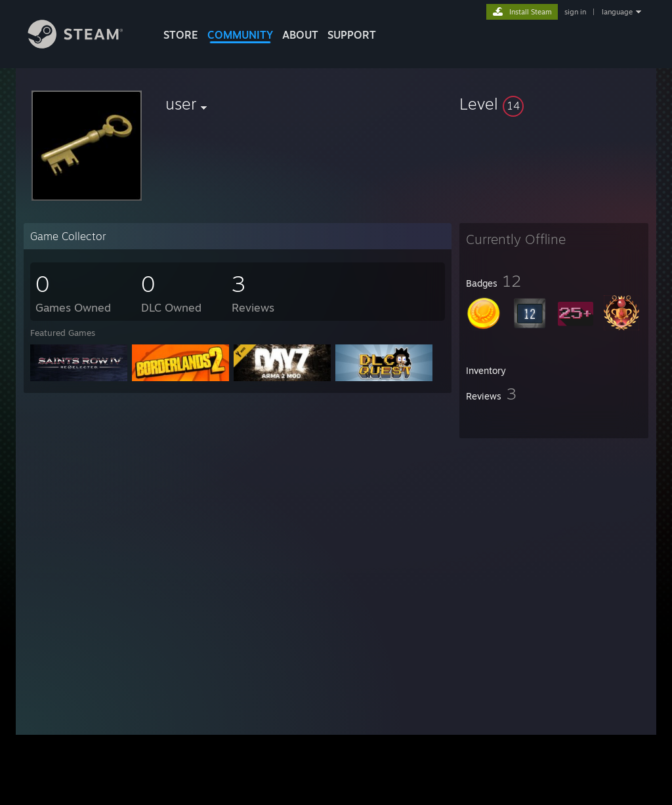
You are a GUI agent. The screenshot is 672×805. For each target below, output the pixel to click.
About (300, 35)
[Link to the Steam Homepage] (85, 45)
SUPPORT (352, 35)
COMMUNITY (240, 35)
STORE (181, 35)
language (617, 12)
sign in (575, 12)
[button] (554, 104)
